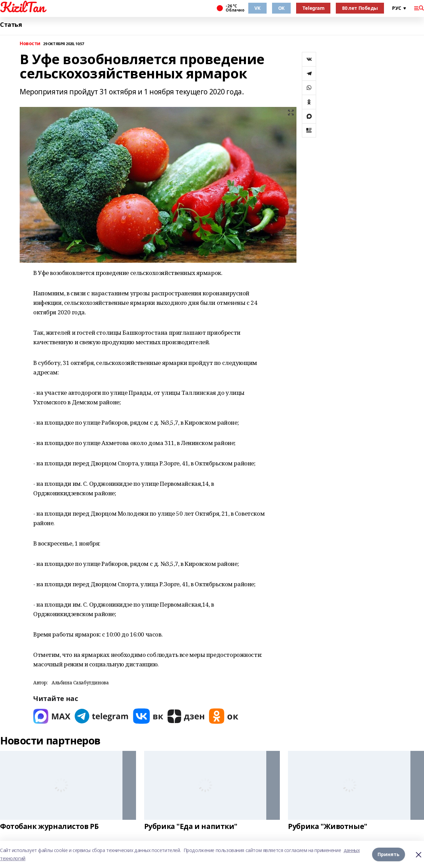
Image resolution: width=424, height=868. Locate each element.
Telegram (313, 8)
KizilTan (22, 7)
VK (257, 8)
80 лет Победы (360, 8)
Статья (11, 25)
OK (281, 8)
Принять (389, 854)
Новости (30, 44)
